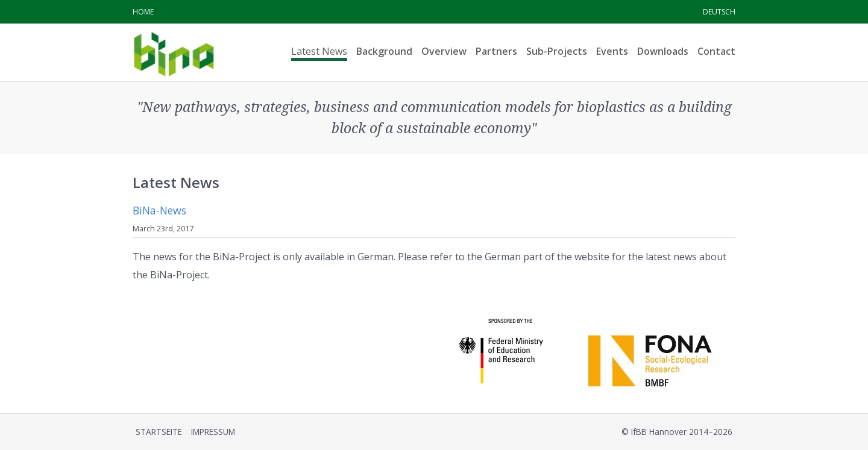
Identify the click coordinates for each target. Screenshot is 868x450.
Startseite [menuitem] (159, 432)
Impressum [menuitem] (213, 432)
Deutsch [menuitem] (719, 12)
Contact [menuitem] (716, 51)
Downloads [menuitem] (663, 51)
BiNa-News (159, 210)
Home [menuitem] (143, 12)
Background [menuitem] (384, 51)
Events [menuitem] (612, 51)
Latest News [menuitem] (319, 51)
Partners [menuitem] (496, 51)
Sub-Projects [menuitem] (557, 51)
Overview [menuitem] (444, 51)
